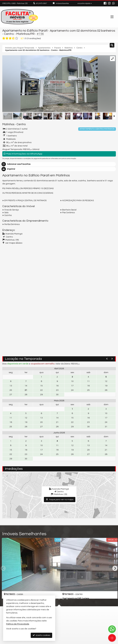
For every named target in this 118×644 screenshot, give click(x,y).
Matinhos (8, 124)
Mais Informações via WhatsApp (23, 153)
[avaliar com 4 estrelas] (13, 38)
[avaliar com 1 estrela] (4, 38)
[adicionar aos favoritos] (55, 593)
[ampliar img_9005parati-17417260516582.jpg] (50, 84)
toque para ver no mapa (60, 499)
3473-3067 (41, 3)
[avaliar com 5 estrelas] (17, 38)
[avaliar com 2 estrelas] (7, 38)
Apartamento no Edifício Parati (24, 31)
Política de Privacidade (18, 624)
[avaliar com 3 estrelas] (10, 38)
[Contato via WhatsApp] (112, 629)
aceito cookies (41, 635)
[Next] (115, 568)
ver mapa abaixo (14, 243)
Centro (19, 124)
